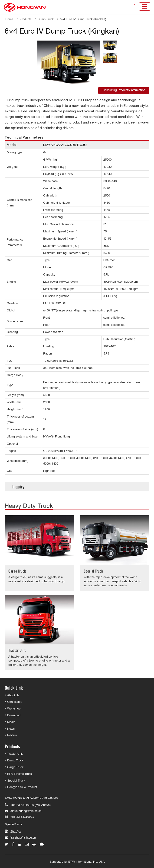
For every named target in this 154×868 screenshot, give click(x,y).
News (11, 729)
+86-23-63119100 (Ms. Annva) (31, 805)
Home (9, 19)
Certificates (15, 702)
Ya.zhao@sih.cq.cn (23, 838)
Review (12, 735)
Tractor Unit (17, 650)
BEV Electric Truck (20, 774)
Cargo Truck (17, 571)
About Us (13, 695)
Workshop (14, 708)
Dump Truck (46, 19)
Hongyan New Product (22, 787)
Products (25, 19)
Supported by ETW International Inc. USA (77, 862)
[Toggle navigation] (145, 6)
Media (11, 722)
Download (14, 715)
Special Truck (93, 571)
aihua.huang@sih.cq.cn (26, 811)
